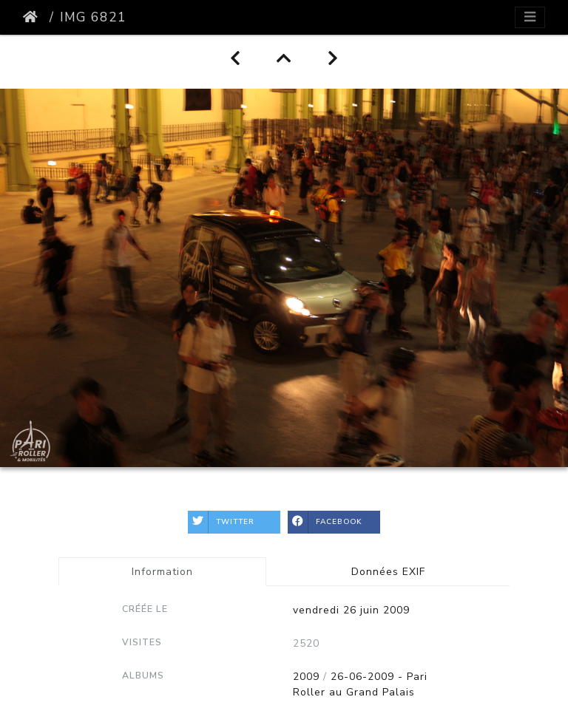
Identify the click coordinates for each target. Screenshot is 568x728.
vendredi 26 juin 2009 (351, 610)
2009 (306, 677)
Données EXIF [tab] (388, 572)
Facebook (325, 522)
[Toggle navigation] (530, 17)
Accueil (33, 17)
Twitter (221, 522)
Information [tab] (162, 572)
